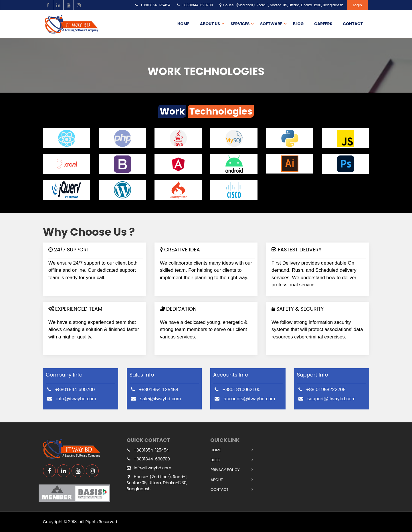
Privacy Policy (225, 470)
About (217, 480)
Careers (323, 24)
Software (271, 24)
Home (183, 24)
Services (240, 24)
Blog (298, 24)
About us (210, 24)
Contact (353, 24)
